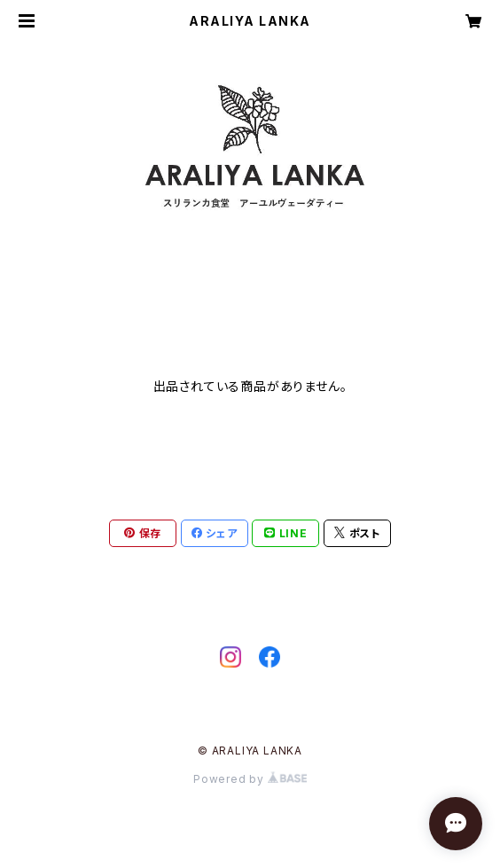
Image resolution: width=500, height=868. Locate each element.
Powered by (250, 779)
